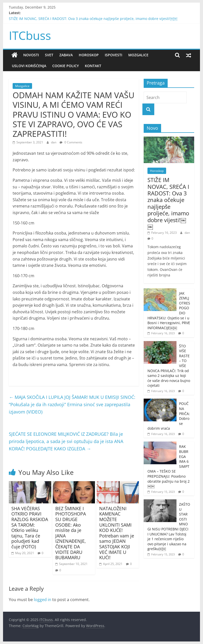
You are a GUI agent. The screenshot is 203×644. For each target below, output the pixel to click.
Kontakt (93, 66)
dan (54, 142)
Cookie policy (66, 66)
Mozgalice (138, 55)
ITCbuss (30, 35)
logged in (43, 600)
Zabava (66, 55)
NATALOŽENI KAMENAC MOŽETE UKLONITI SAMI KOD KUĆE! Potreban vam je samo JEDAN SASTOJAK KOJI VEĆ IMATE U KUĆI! (117, 533)
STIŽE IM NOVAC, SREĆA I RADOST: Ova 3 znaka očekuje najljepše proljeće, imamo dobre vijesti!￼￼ (93, 19)
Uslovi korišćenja (29, 66)
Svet (49, 55)
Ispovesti (113, 55)
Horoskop (89, 55)
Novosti (31, 55)
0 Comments (71, 142)
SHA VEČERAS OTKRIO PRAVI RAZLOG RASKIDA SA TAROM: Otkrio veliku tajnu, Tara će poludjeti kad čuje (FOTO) (30, 527)
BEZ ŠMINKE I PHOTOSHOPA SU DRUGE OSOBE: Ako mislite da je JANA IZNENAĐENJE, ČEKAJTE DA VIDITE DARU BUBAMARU (71, 533)
